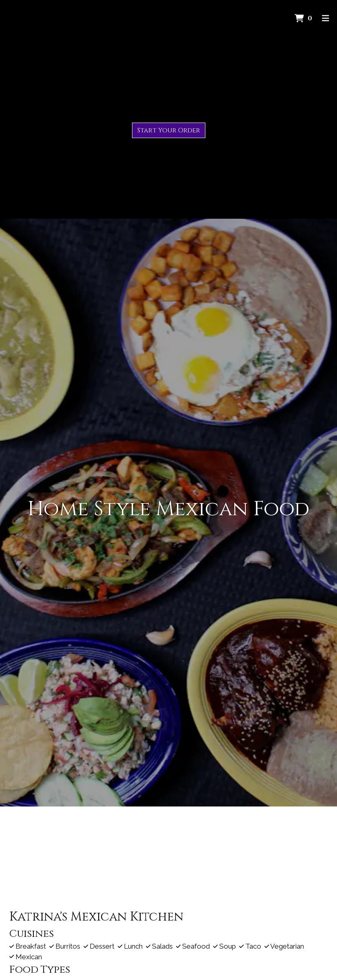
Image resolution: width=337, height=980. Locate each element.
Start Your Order (169, 130)
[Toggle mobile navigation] (325, 18)
